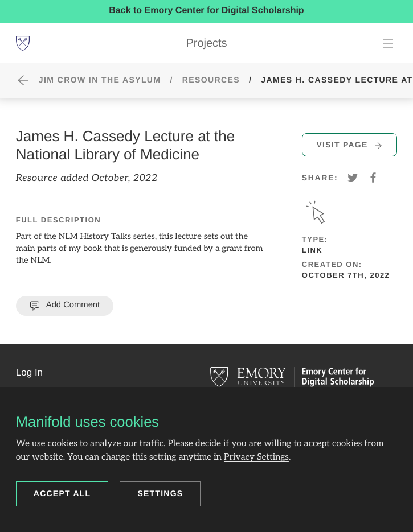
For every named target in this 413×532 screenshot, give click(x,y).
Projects (206, 43)
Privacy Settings (256, 457)
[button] (29, 373)
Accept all (62, 493)
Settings (160, 493)
